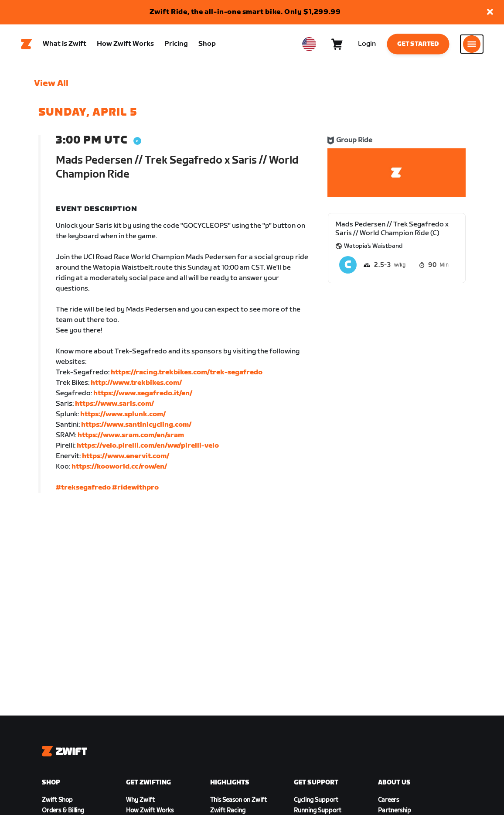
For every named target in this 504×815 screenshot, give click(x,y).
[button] (490, 12)
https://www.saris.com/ (114, 404)
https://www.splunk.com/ (123, 414)
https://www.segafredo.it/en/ (143, 393)
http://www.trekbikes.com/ (136, 383)
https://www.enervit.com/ (126, 456)
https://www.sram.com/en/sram (131, 435)
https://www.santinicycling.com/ (136, 425)
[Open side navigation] (472, 44)
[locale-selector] (309, 44)
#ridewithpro (135, 488)
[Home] (27, 44)
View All (51, 83)
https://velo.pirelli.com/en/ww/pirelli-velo (148, 446)
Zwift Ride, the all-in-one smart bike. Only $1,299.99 (245, 12)
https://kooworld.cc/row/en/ (119, 467)
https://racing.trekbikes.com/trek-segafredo (187, 372)
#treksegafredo (83, 488)
